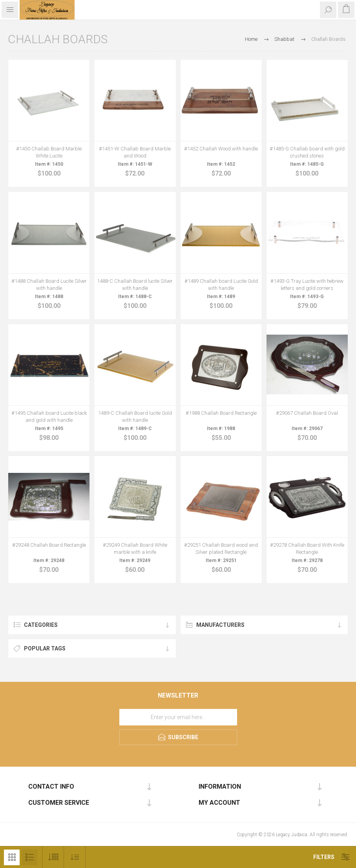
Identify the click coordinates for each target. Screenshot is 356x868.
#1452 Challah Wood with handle (221, 149)
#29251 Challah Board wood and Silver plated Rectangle (221, 548)
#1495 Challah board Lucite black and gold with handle (49, 417)
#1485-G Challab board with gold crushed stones (307, 152)
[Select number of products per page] (53, 857)
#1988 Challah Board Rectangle (221, 413)
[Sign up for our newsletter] (178, 717)
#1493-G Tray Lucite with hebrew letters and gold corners (307, 285)
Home (251, 39)
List (29, 857)
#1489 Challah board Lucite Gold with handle (221, 285)
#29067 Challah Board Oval (307, 413)
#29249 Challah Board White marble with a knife (135, 548)
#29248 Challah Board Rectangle (49, 545)
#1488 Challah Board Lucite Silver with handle (49, 285)
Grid (12, 857)
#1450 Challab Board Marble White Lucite (49, 152)
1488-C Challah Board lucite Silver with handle (135, 285)
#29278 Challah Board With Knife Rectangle (307, 548)
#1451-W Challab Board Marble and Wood (135, 152)
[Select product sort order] (75, 857)
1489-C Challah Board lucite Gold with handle (135, 417)
